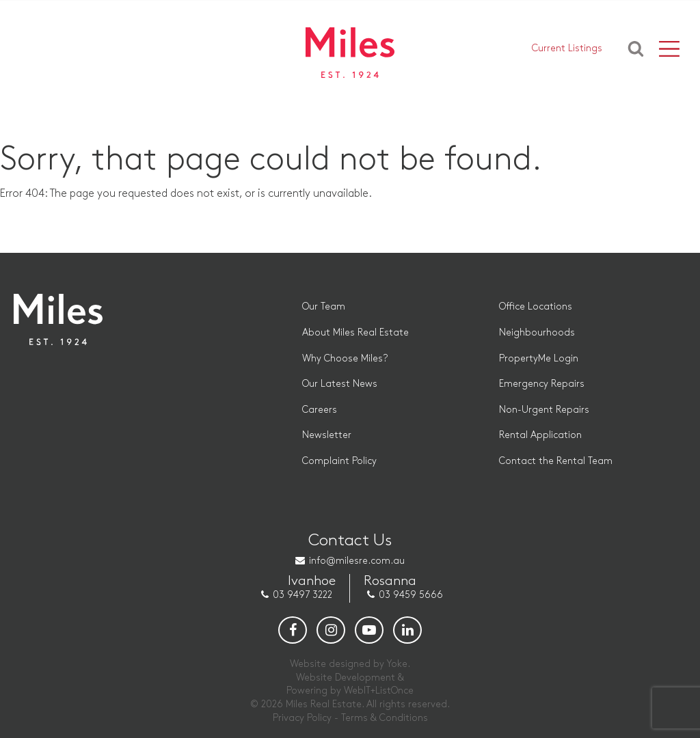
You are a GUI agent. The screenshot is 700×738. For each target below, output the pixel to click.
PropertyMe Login (539, 358)
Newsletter (327, 435)
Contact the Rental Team (556, 461)
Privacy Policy (302, 718)
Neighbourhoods (537, 332)
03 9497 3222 (302, 595)
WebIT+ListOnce (379, 691)
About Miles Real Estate (355, 332)
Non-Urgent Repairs (544, 410)
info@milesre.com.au (357, 561)
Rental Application (540, 435)
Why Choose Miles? (345, 358)
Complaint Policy (339, 461)
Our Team (324, 306)
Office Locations (536, 306)
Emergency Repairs (542, 384)
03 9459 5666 (411, 595)
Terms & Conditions (385, 718)
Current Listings (567, 48)
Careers (320, 410)
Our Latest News (340, 384)
